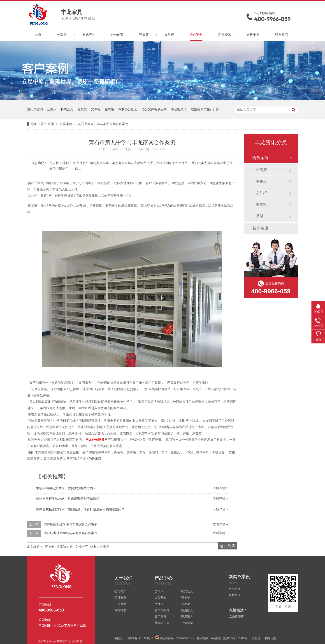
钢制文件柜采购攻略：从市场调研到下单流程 (68, 499)
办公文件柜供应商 (154, 109)
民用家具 (160, 617)
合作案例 (196, 35)
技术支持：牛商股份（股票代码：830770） (223, 638)
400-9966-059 (272, 19)
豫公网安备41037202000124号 (175, 637)
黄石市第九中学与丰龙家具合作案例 (103, 124)
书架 (260, 216)
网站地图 (271, 638)
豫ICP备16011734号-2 (140, 638)
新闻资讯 (225, 35)
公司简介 (120, 591)
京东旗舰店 (236, 617)
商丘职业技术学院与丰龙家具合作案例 (71, 533)
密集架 (144, 35)
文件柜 (169, 35)
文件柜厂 (81, 547)
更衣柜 (109, 109)
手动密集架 (179, 109)
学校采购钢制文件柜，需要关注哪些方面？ (66, 488)
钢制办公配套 (128, 109)
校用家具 (187, 610)
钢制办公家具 (100, 547)
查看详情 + (220, 525)
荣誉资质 (120, 598)
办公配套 (117, 35)
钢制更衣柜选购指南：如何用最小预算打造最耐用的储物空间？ (80, 509)
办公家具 (95, 440)
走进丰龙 (253, 35)
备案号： (120, 638)
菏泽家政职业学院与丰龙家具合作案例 (71, 525)
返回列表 (227, 546)
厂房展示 (120, 604)
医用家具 (187, 617)
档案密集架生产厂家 (205, 109)
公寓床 (62, 35)
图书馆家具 (162, 610)
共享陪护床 (65, 547)
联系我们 (281, 35)
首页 (38, 35)
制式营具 (89, 35)
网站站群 (120, 610)
